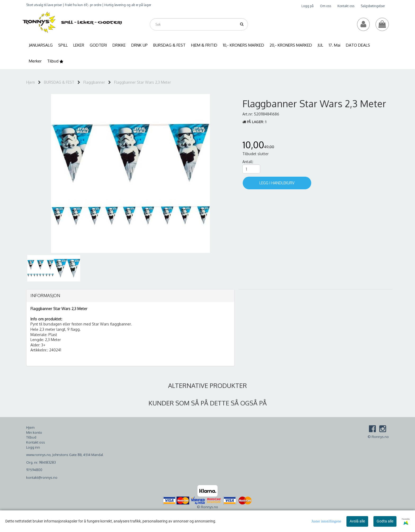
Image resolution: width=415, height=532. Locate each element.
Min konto (34, 432)
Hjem (31, 82)
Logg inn (33, 447)
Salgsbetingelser (373, 6)
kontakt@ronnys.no (42, 477)
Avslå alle (357, 521)
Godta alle (385, 521)
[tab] (130, 296)
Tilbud (31, 437)
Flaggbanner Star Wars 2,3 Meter (143, 82)
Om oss (326, 6)
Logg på (308, 6)
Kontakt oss (346, 6)
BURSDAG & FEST (59, 82)
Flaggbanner (94, 82)
